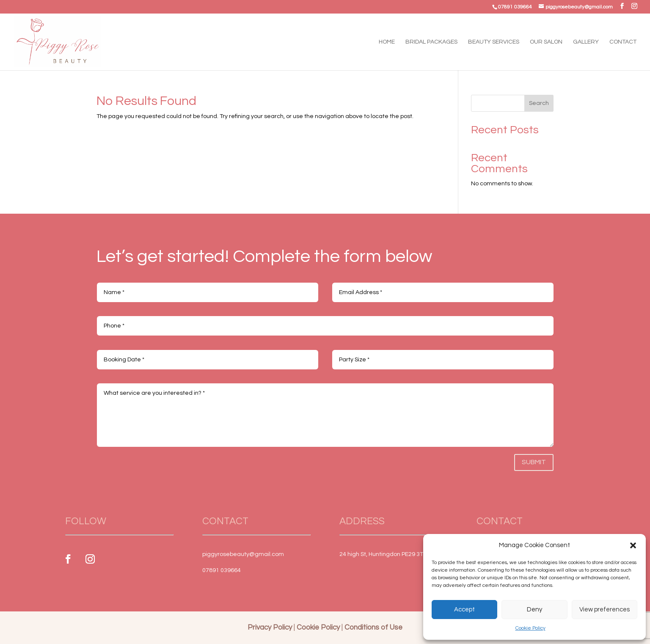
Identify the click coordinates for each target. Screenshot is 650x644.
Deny (534, 610)
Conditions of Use (373, 627)
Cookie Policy (530, 628)
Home (387, 42)
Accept (464, 610)
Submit (534, 462)
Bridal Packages (431, 42)
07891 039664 (515, 7)
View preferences (605, 610)
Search (539, 103)
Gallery (586, 42)
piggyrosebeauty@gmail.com (243, 554)
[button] (633, 545)
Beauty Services (494, 42)
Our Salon (546, 42)
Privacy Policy (270, 627)
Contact (623, 42)
